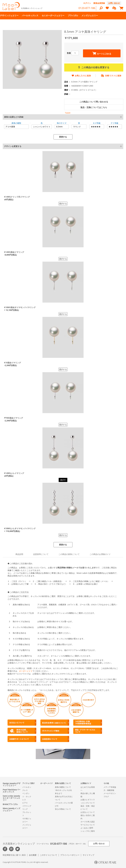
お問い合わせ (114, 3)
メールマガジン (110, 793)
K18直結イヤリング (13, 363)
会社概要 (33, 855)
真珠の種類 (16, 123)
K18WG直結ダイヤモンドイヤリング (20, 307)
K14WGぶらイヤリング (14, 473)
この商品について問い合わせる (94, 102)
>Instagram (11, 849)
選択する (63, 204)
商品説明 (19, 554)
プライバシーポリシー (70, 855)
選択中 (63, 480)
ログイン (87, 3)
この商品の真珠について (69, 554)
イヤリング (27, 806)
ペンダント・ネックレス (27, 796)
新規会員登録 (99, 3)
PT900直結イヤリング (14, 418)
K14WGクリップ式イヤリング (17, 197)
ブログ (106, 796)
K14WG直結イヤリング (14, 252)
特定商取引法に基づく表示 (14, 855)
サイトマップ (88, 855)
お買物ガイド (86, 783)
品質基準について (41, 554)
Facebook (5, 849)
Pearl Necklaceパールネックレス (12, 791)
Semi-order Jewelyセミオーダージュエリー (11, 798)
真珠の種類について (63, 787)
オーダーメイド (26, 671)
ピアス (25, 803)
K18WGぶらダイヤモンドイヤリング (20, 528)
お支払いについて (88, 812)
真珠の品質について (63, 783)
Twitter (18, 849)
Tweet (68, 113)
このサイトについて (48, 855)
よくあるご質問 (87, 828)
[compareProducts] (114, 8)
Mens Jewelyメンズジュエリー (12, 809)
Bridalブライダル (10, 804)
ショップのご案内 (88, 831)
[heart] (107, 9)
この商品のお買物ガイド (100, 554)
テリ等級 (114, 123)
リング (25, 809)
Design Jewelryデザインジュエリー (12, 784)
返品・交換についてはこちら (94, 107)
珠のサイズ (62, 123)
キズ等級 (97, 123)
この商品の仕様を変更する (94, 67)
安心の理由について (63, 809)
